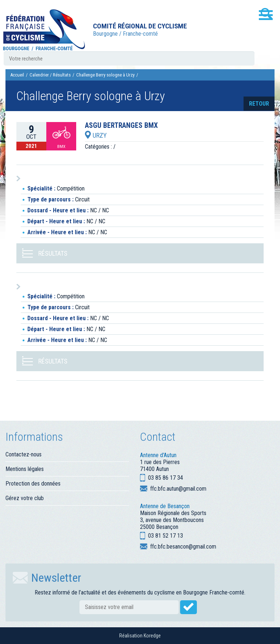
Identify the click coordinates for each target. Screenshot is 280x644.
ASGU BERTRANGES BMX (121, 126)
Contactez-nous (24, 454)
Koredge (152, 636)
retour (259, 104)
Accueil (17, 75)
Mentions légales (25, 469)
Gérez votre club (25, 498)
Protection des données (33, 484)
